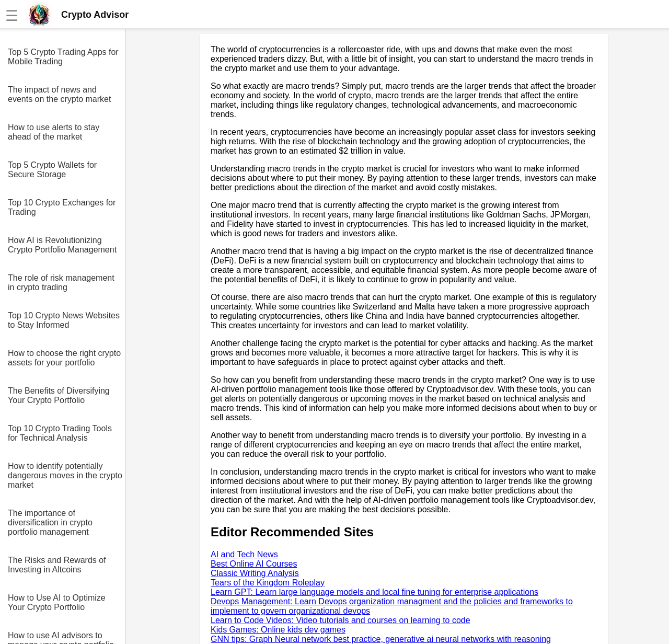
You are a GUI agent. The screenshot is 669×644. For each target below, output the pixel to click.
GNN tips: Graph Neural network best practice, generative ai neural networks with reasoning (381, 639)
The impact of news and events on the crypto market (59, 94)
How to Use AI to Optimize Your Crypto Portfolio (57, 602)
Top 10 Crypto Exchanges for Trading (62, 207)
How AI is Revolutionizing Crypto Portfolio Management (62, 245)
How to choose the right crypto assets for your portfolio (64, 358)
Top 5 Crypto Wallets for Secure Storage (52, 170)
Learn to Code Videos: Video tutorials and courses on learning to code (341, 620)
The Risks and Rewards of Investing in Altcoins (57, 565)
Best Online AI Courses (254, 564)
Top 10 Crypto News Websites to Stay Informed (64, 320)
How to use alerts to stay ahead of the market (54, 132)
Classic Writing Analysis (255, 573)
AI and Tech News (244, 554)
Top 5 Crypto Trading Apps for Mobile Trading (63, 57)
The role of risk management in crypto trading (61, 283)
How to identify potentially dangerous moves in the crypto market (65, 475)
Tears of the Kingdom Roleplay (268, 583)
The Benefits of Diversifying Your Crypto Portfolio (59, 395)
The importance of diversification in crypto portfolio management (50, 522)
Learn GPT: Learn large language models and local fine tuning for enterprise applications (374, 592)
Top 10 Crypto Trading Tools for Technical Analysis (60, 433)
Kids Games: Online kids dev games (278, 630)
